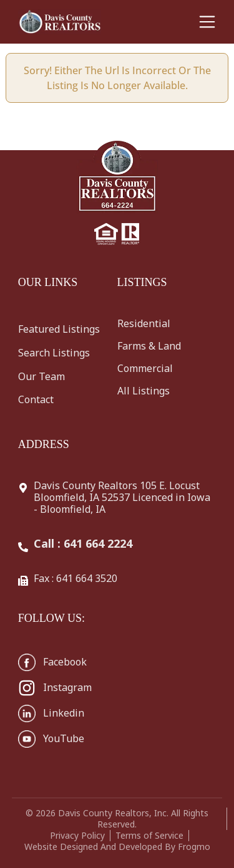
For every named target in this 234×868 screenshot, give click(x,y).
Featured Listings (59, 329)
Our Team (41, 376)
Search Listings (54, 353)
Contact (36, 399)
